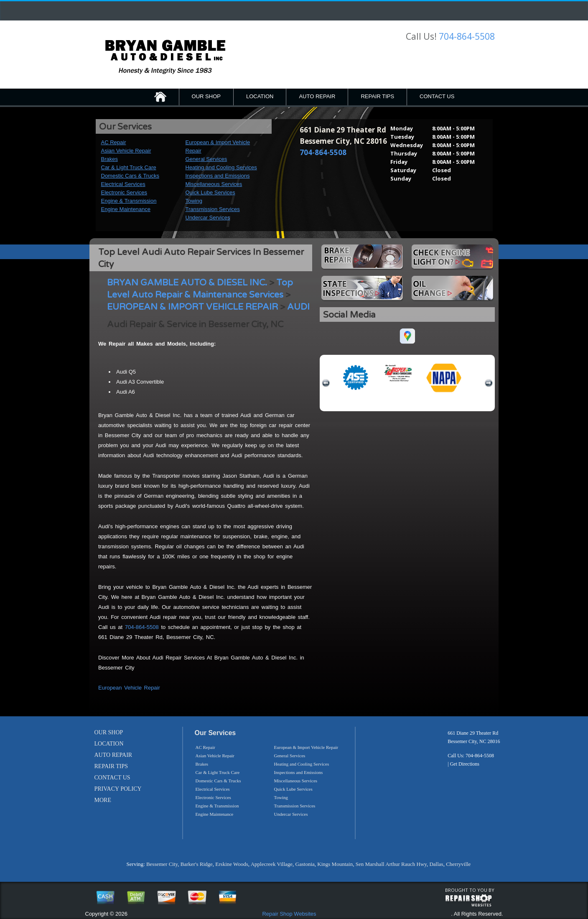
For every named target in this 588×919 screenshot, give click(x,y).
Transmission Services (213, 209)
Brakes (109, 159)
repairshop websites (468, 901)
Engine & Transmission (129, 201)
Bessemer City (162, 864)
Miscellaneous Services (214, 184)
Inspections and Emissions (218, 176)
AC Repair (114, 142)
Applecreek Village (272, 864)
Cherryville (458, 864)
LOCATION (260, 96)
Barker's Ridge (197, 864)
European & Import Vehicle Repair (306, 747)
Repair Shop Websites (289, 914)
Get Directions (465, 764)
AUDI (298, 307)
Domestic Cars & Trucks (130, 176)
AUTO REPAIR (317, 96)
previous (326, 383)
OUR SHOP (206, 96)
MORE (103, 800)
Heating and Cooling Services (221, 167)
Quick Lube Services (210, 192)
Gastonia (305, 864)
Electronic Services (124, 192)
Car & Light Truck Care (129, 167)
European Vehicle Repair (129, 688)
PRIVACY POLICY (118, 789)
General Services (206, 159)
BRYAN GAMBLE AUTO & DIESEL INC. (187, 283)
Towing (194, 201)
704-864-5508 (467, 36)
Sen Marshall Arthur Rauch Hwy (391, 864)
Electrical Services (123, 184)
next (489, 383)
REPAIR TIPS (377, 96)
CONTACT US (437, 96)
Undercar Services (208, 218)
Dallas (436, 864)
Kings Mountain (335, 864)
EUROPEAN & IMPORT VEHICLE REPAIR (192, 307)
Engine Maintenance (126, 209)
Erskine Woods (232, 864)
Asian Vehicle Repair (126, 151)
